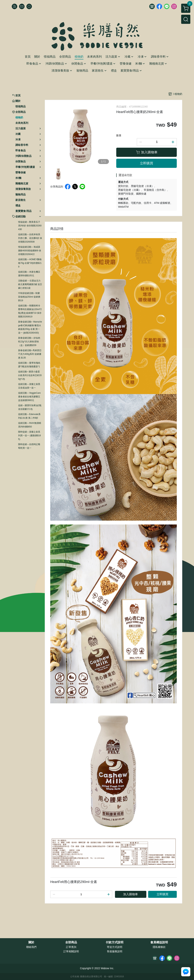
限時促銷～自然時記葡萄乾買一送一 (29, 446)
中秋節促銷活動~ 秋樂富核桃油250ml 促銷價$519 (29, 297)
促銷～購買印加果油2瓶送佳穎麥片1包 (30, 407)
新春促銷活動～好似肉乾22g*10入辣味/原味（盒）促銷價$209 (29, 342)
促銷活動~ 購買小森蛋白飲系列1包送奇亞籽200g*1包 (30, 375)
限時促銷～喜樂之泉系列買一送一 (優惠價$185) (29, 436)
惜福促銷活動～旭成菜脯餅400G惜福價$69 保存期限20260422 (30, 251)
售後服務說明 (115, 951)
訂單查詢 (71, 947)
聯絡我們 (31, 947)
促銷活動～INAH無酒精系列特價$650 (30, 425)
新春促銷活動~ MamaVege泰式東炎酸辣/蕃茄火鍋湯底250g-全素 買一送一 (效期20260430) (30, 327)
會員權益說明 (159, 942)
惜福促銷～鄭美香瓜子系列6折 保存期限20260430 (30, 226)
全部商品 (71, 942)
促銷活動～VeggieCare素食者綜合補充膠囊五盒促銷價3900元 (29, 397)
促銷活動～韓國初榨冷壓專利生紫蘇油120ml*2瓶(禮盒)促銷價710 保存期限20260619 (30, 311)
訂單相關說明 (71, 951)
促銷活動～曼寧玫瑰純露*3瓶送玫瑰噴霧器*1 (29, 365)
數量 (119, 135)
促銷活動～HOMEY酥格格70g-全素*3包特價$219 (30, 263)
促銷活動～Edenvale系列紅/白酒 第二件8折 (29, 416)
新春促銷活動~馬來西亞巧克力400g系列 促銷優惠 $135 (30, 354)
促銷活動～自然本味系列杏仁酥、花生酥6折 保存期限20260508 (30, 238)
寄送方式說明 (115, 947)
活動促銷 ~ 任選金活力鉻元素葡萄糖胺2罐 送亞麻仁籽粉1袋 (30, 284)
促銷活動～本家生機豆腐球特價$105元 (29, 274)
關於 (31, 942)
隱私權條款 (159, 947)
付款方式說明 (115, 942)
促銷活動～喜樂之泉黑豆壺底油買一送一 (29, 386)
